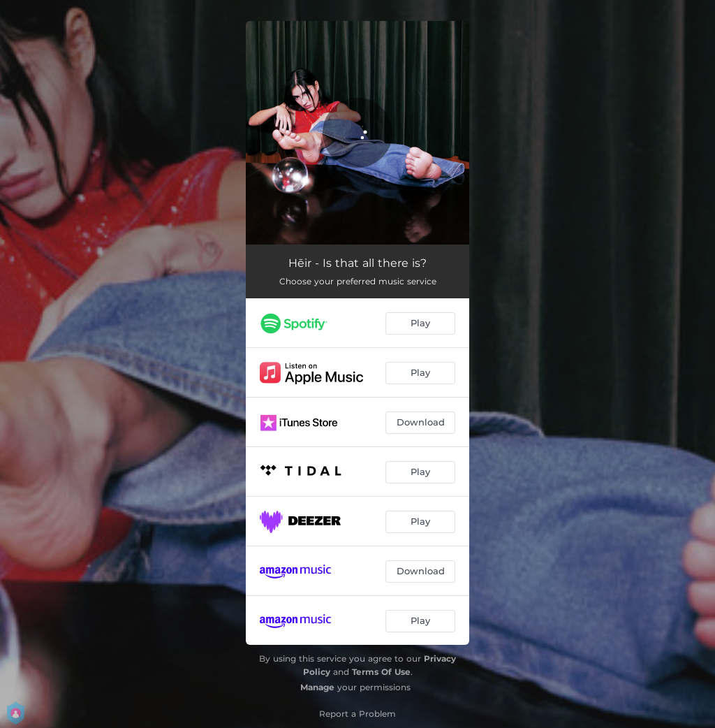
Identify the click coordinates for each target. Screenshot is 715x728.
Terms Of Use (381, 672)
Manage (317, 687)
